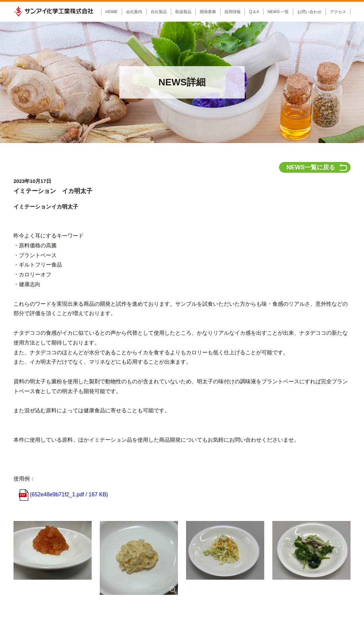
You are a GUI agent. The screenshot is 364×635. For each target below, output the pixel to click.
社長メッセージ (58, 546)
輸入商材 (112, 558)
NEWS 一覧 (278, 12)
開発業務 (151, 536)
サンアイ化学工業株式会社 (53, 12)
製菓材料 (112, 564)
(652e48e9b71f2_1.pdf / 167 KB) (64, 379)
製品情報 (108, 536)
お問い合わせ (309, 12)
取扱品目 (108, 574)
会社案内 (52, 536)
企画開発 (151, 546)
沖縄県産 (112, 592)
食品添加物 (114, 552)
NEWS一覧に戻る (311, 52)
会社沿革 (52, 558)
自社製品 (108, 546)
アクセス (338, 12)
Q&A (229, 536)
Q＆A (254, 12)
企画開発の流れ (157, 552)
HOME (112, 12)
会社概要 (52, 552)
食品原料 (112, 580)
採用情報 (198, 536)
